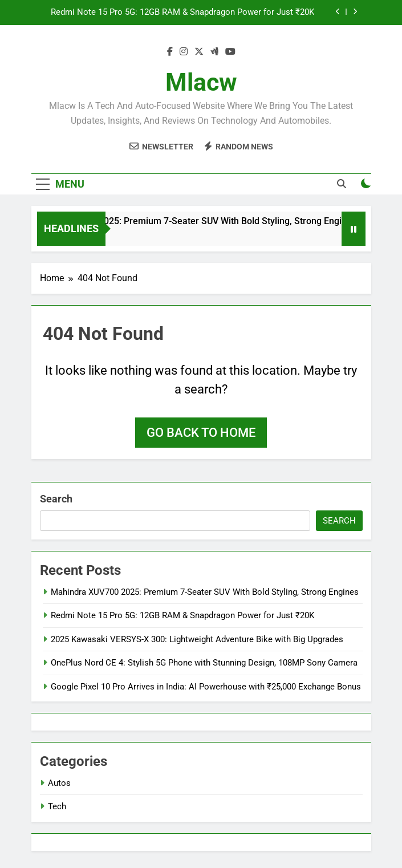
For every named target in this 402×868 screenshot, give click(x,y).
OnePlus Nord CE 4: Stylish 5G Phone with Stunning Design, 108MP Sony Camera (204, 663)
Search (56, 499)
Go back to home (201, 433)
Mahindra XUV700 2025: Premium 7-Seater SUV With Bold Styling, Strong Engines (200, 221)
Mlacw (201, 82)
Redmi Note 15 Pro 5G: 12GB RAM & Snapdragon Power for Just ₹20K (182, 13)
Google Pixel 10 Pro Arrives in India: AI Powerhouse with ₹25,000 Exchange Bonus (206, 687)
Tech (57, 806)
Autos (59, 783)
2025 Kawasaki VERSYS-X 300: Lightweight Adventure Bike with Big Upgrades (197, 639)
